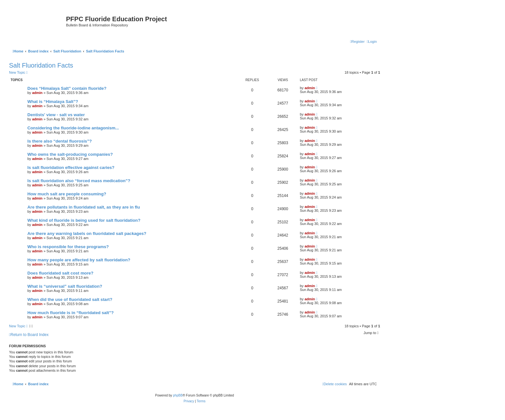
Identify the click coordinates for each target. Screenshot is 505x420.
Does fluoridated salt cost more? (60, 273)
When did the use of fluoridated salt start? (70, 299)
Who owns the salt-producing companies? (70, 154)
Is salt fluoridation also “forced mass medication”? (79, 181)
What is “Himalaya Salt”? (53, 102)
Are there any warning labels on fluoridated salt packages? (87, 233)
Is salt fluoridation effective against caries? (71, 168)
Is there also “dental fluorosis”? (60, 141)
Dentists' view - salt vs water (56, 115)
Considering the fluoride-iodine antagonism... (73, 128)
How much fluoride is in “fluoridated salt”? (71, 313)
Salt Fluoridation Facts (41, 65)
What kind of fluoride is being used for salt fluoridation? (84, 220)
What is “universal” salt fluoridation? (65, 286)
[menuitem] (372, 42)
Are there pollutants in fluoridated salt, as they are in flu (84, 207)
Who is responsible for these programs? (68, 247)
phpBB (178, 395)
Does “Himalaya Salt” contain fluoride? (67, 88)
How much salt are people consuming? (67, 194)
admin (37, 93)
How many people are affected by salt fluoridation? (79, 260)
